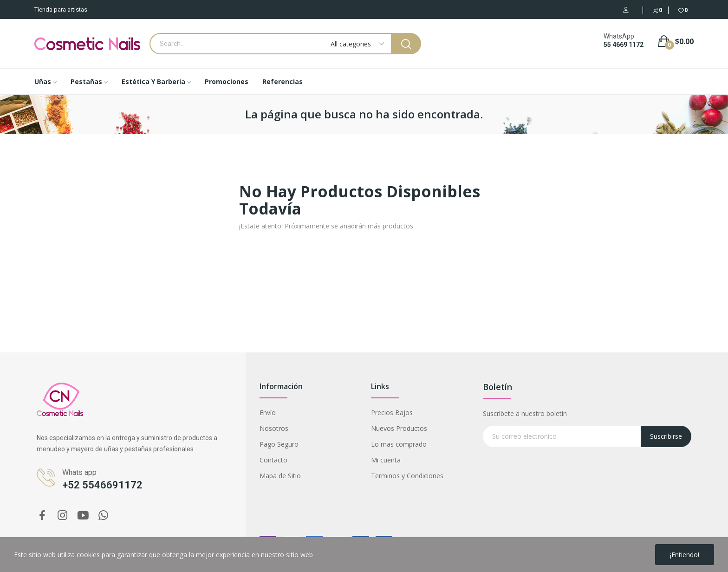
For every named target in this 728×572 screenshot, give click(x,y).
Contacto (273, 460)
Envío (268, 413)
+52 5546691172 (102, 485)
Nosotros (274, 428)
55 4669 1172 (624, 45)
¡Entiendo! (685, 555)
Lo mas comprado (399, 444)
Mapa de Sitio (280, 476)
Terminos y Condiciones (407, 476)
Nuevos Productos (399, 428)
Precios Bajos (392, 413)
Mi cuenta (386, 460)
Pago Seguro (279, 444)
